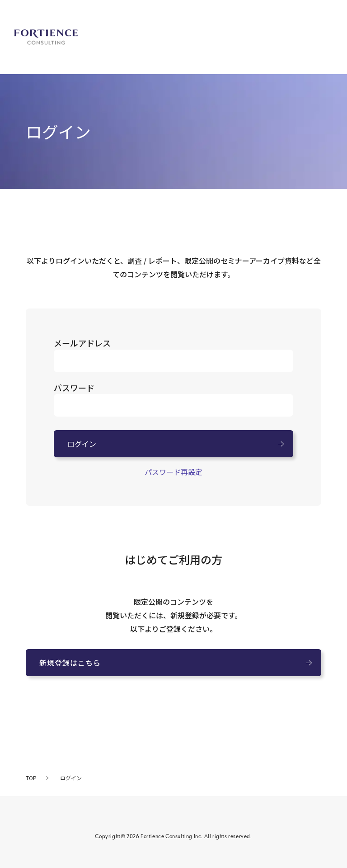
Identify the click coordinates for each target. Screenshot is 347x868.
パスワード (74, 388)
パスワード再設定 (173, 472)
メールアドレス (82, 343)
